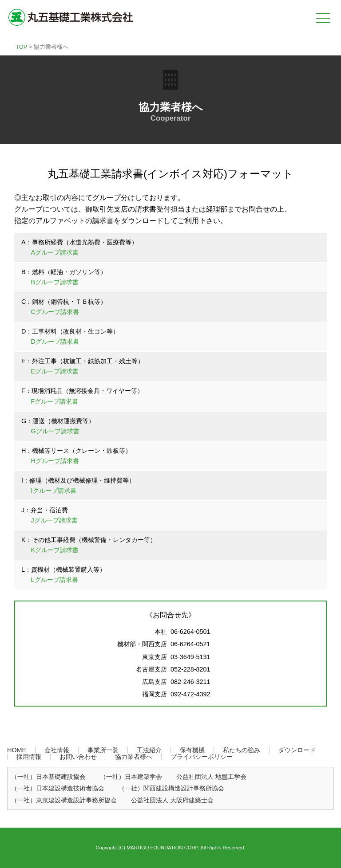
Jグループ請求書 (54, 520)
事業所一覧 (103, 750)
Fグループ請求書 (55, 401)
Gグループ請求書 (55, 431)
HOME (17, 750)
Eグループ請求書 (55, 371)
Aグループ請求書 (55, 252)
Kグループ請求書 (55, 550)
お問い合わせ (78, 757)
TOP (21, 47)
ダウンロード (297, 750)
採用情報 (29, 757)
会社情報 (57, 750)
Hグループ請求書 (55, 461)
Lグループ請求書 (55, 580)
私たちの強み (242, 750)
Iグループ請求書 (54, 491)
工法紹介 (149, 750)
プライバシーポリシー (202, 757)
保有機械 (192, 750)
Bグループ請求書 (55, 282)
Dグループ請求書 (55, 342)
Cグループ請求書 (55, 312)
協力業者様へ (134, 757)
